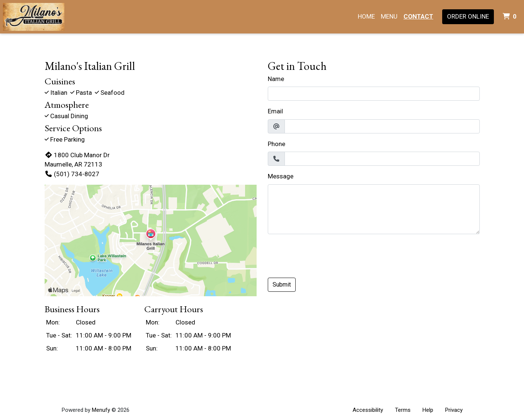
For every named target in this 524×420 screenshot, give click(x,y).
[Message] (374, 209)
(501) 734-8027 (72, 174)
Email (275, 111)
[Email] (382, 126)
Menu (389, 16)
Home (366, 16)
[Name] (374, 94)
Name (276, 79)
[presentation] (324, 255)
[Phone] (382, 159)
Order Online (468, 16)
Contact (418, 16)
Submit (282, 285)
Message (281, 176)
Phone (277, 144)
